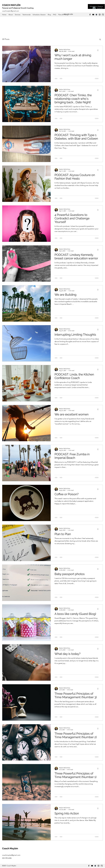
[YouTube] (93, 15)
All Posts (6, 39)
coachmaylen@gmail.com (11, 11)
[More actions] (99, 50)
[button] (100, 40)
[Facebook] (90, 15)
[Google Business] (103, 15)
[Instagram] (100, 15)
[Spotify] (96, 15)
